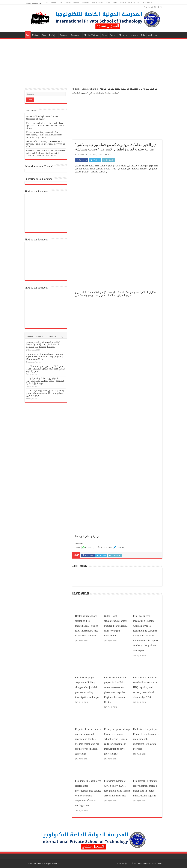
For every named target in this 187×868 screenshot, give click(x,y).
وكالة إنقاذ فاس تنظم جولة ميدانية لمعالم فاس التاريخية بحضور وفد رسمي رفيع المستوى (45, 393)
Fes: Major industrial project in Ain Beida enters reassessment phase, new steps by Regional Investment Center (115, 690)
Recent (30, 336)
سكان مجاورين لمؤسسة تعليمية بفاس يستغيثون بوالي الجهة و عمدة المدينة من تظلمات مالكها (45, 357)
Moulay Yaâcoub (98, 2)
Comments (51, 336)
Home (76, 89)
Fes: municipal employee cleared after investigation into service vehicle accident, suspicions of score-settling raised (88, 793)
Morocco (123, 2)
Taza (60, 2)
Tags (61, 336)
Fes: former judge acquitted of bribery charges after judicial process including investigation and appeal (88, 687)
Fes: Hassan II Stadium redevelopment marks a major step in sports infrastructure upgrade (145, 788)
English (85, 89)
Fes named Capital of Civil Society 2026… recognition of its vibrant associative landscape (117, 788)
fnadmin (81, 154)
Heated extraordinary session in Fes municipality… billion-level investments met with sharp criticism (87, 626)
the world (132, 2)
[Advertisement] (93, 62)
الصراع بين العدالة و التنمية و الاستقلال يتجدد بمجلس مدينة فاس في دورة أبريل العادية (45, 381)
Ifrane (108, 2)
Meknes (53, 2)
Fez (47, 2)
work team (147, 2)
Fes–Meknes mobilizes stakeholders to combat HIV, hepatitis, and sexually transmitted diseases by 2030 (145, 687)
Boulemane (86, 2)
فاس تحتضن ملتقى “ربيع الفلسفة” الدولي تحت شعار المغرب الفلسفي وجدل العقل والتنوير (46, 369)
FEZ (92, 89)
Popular (40, 336)
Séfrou (115, 2)
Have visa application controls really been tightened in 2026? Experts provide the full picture (45, 126)
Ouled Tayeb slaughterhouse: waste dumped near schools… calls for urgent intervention (116, 626)
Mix (139, 2)
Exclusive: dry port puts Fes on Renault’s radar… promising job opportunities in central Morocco (146, 739)
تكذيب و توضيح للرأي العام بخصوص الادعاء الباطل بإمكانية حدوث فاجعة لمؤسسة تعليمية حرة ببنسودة (43, 344)
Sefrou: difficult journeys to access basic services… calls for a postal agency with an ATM (45, 144)
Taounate (76, 2)
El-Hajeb (67, 2)
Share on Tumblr (105, 547)
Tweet (78, 547)
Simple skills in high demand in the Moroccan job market (42, 118)
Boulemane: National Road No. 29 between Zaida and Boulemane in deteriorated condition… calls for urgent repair (45, 153)
